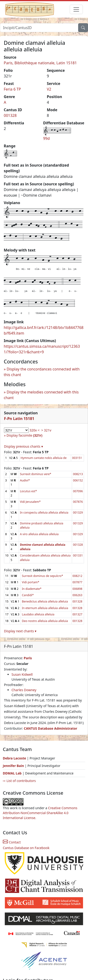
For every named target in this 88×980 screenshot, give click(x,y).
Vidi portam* (31, 582)
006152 (78, 480)
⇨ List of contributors (19, 781)
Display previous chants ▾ (23, 446)
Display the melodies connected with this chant (41, 395)
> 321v (46, 430)
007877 (77, 582)
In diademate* (32, 589)
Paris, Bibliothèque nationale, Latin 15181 (40, 63)
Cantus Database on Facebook (26, 848)
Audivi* (25, 480)
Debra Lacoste (14, 758)
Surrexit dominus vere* (36, 474)
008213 (78, 474)
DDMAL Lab (12, 773)
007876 (78, 502)
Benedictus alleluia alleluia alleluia (45, 601)
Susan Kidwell (22, 674)
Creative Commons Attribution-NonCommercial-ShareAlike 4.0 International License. (40, 813)
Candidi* (28, 595)
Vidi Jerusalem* (30, 502)
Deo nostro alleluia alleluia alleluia (45, 621)
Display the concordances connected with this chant (42, 372)
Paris (28, 658)
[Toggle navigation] (76, 9)
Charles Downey (24, 690)
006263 (77, 595)
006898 (77, 589)
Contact (12, 842)
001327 (77, 614)
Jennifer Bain (14, 766)
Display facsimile (25, 435)
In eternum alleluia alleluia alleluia (45, 608)
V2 (49, 89)
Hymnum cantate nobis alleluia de (44, 458)
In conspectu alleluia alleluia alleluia (44, 513)
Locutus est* (28, 491)
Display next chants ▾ (20, 631)
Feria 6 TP (12, 89)
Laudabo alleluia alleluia (38, 614)
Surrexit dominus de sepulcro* (42, 576)
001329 (78, 513)
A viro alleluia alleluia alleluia (39, 534)
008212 (77, 576)
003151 (77, 458)
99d (46, 138)
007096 (78, 491)
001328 (10, 115)
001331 (78, 555)
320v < (35, 430)
